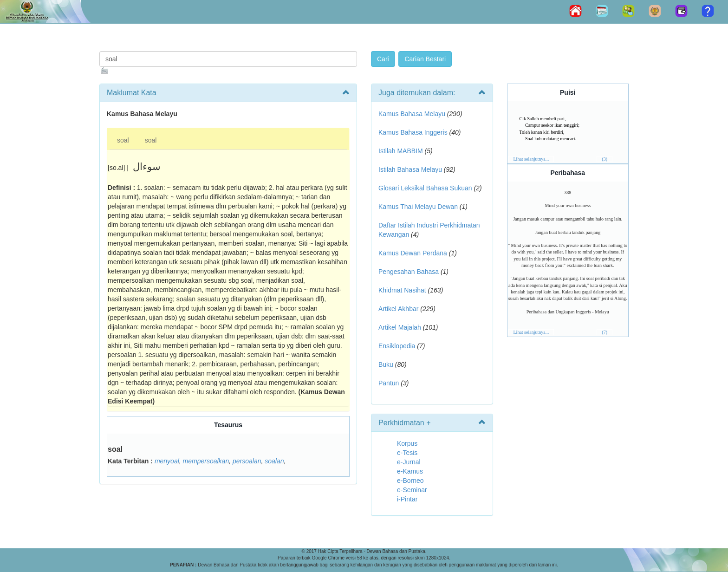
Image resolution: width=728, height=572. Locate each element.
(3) (604, 159)
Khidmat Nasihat (402, 290)
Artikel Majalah (400, 327)
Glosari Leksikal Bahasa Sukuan (425, 188)
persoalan (247, 461)
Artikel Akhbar (398, 309)
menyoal (167, 461)
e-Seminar (412, 490)
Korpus (407, 443)
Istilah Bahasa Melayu (410, 169)
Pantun (389, 383)
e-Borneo (410, 481)
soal (123, 140)
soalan (274, 461)
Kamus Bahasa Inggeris (413, 132)
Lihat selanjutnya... (531, 159)
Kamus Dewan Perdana (413, 253)
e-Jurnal (409, 462)
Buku (386, 364)
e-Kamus (410, 471)
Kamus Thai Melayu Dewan (418, 207)
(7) (604, 332)
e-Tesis (407, 453)
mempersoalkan (206, 461)
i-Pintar (407, 499)
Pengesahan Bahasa (409, 272)
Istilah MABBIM (401, 151)
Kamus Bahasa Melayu (413, 114)
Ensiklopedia (397, 346)
